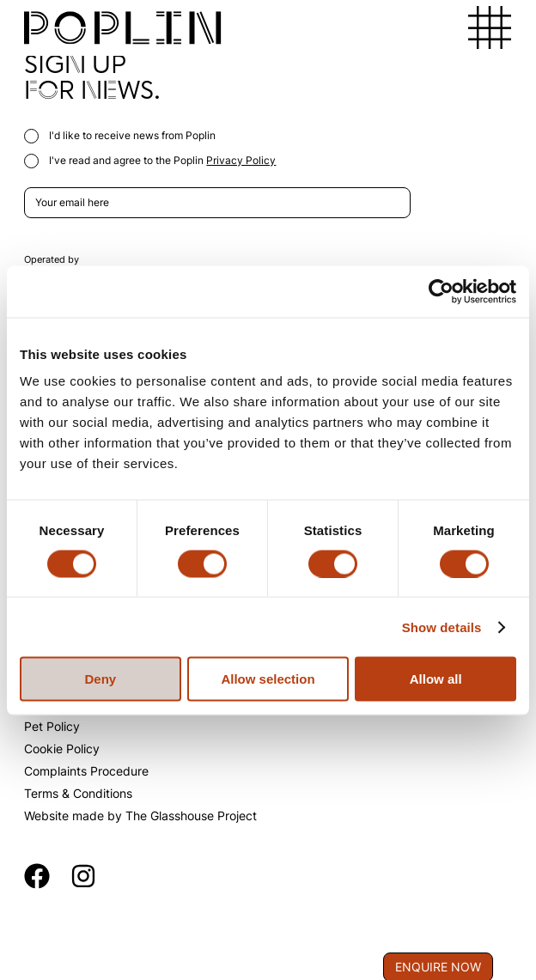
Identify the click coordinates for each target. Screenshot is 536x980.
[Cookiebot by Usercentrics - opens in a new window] (441, 291)
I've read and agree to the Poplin (150, 160)
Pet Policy (52, 726)
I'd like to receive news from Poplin (120, 135)
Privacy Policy (241, 160)
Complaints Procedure (86, 771)
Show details (442, 627)
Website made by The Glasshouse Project (140, 816)
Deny (100, 679)
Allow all (436, 679)
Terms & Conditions (78, 793)
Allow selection (268, 679)
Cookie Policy (62, 749)
